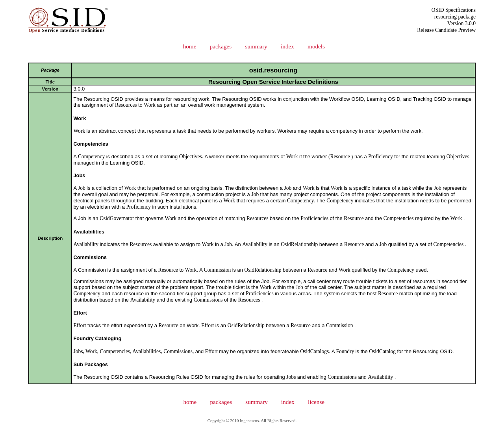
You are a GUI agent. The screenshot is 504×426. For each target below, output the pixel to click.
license (316, 402)
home (190, 46)
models (316, 46)
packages (221, 46)
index (287, 46)
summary (256, 46)
